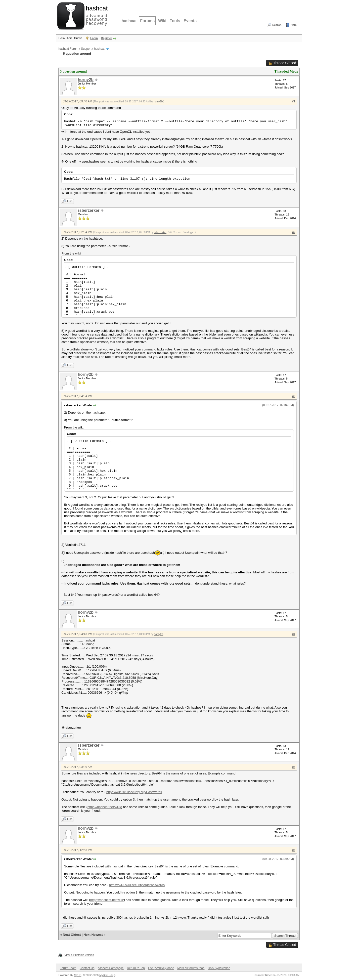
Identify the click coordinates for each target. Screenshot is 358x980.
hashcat (129, 21)
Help (294, 25)
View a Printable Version (79, 955)
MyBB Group (107, 975)
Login (94, 38)
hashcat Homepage (111, 968)
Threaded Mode (286, 71)
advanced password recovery (96, 15)
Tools (175, 21)
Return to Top (136, 968)
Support (86, 49)
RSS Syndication (219, 968)
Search (277, 25)
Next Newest (93, 935)
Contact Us (87, 968)
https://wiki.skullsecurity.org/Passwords (134, 792)
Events (190, 21)
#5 (294, 767)
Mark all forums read (191, 968)
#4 (294, 634)
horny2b (86, 80)
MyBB (77, 975)
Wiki (162, 21)
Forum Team (68, 968)
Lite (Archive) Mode (161, 968)
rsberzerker (89, 210)
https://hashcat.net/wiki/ (104, 807)
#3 (294, 396)
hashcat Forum (68, 49)
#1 (294, 101)
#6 (294, 850)
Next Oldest (72, 935)
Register (106, 38)
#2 (294, 232)
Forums (147, 21)
